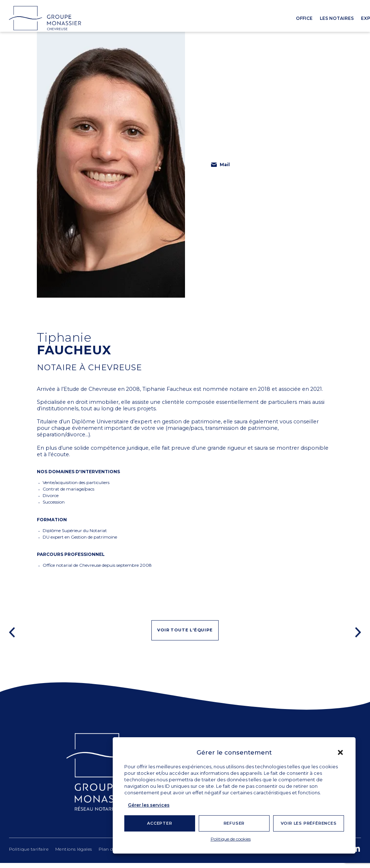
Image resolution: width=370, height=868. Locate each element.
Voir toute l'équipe (185, 634)
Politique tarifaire (29, 854)
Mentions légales (74, 854)
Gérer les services (149, 805)
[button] (340, 752)
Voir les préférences (309, 823)
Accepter (160, 823)
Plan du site (112, 854)
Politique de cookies (231, 839)
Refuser (234, 823)
